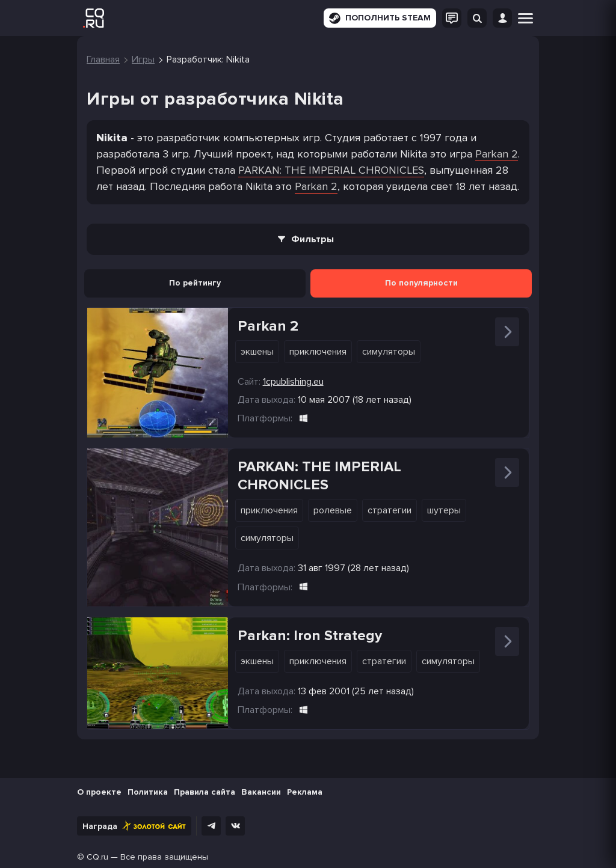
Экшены (257, 352)
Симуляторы (389, 352)
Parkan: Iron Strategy (310, 636)
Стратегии (390, 510)
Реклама (305, 792)
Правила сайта (205, 792)
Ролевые (333, 510)
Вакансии (261, 792)
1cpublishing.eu (293, 382)
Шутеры (444, 510)
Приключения (318, 352)
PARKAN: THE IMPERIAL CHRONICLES (331, 170)
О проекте (99, 792)
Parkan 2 (497, 154)
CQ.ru (97, 857)
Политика (148, 792)
